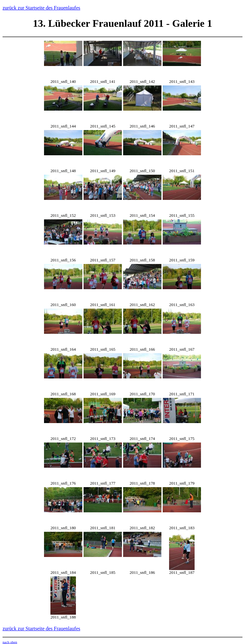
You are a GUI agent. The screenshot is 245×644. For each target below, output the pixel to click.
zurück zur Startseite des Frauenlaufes (41, 8)
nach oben (10, 642)
